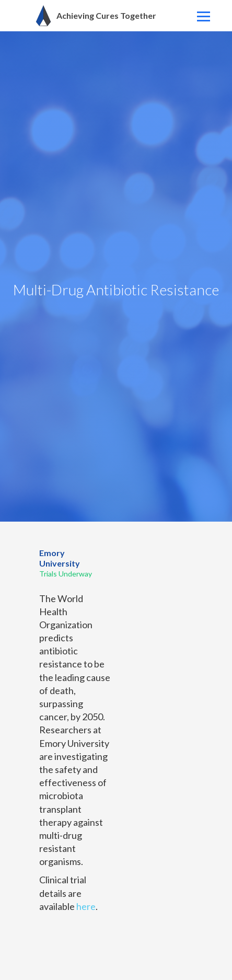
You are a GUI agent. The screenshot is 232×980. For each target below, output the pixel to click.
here (86, 906)
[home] (91, 16)
